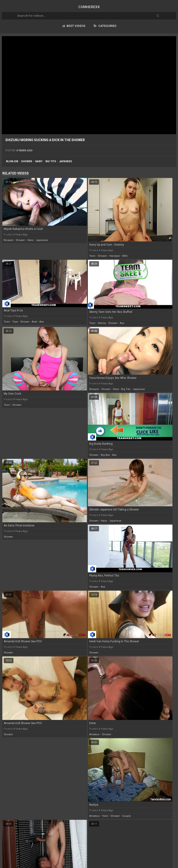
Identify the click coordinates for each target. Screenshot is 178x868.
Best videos (74, 26)
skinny (102, 323)
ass (42, 322)
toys (15, 322)
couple (127, 816)
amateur (94, 734)
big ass (105, 455)
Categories (105, 26)
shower (27, 161)
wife (125, 256)
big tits (51, 161)
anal (34, 322)
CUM (89, 7)
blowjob (12, 161)
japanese (65, 161)
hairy (39, 161)
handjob (115, 256)
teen (92, 256)
